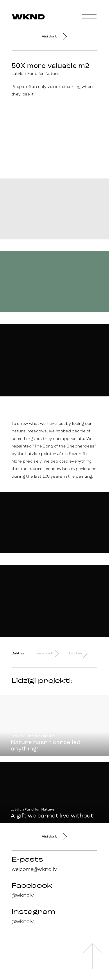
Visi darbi (54, 37)
